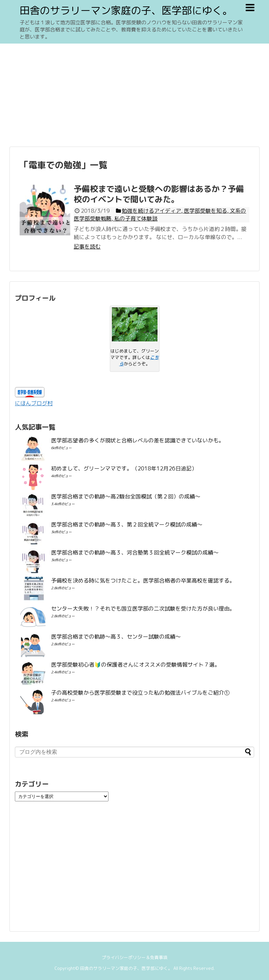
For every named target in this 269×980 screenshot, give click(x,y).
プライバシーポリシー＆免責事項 (135, 957)
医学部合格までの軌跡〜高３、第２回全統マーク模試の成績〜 (127, 524)
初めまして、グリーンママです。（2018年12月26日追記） (124, 468)
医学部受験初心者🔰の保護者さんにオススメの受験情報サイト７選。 (136, 665)
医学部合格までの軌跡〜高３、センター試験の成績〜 (116, 637)
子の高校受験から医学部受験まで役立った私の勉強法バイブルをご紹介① (140, 693)
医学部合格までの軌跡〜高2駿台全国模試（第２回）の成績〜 (126, 496)
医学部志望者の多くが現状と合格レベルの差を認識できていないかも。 (138, 440)
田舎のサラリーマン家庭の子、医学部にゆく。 (126, 10)
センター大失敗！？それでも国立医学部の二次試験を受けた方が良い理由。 (143, 609)
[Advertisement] (134, 94)
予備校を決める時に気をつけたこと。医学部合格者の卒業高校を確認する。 (143, 581)
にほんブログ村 (34, 403)
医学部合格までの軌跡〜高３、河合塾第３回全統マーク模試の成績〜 (135, 552)
